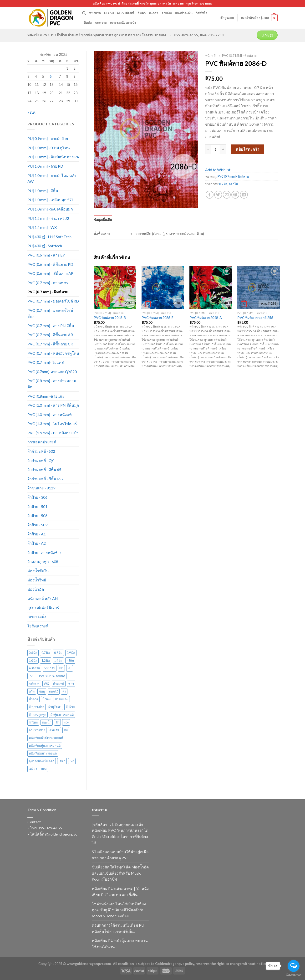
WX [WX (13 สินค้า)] (46, 684)
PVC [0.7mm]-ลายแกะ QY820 (52, 372)
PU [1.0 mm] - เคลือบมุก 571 (51, 200)
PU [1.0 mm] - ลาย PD (45, 166)
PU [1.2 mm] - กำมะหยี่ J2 (48, 218)
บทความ (101, 23)
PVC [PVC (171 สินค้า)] (32, 676)
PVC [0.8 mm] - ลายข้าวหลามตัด (52, 384)
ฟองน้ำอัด (36, 589)
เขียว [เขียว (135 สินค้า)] (62, 761)
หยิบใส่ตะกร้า (248, 149)
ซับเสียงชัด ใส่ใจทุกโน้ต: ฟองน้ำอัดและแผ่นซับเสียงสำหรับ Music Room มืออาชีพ (120, 873)
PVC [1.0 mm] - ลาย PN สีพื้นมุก (53, 405)
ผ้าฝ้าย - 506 (37, 516)
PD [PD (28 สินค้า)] (61, 668)
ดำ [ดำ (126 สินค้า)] (64, 691)
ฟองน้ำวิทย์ (37, 580)
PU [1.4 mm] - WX (42, 227)
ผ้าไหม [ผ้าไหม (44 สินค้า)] (33, 722)
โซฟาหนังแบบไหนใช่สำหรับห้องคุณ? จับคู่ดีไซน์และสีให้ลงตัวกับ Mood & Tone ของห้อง (119, 910)
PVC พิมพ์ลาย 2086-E (158, 318)
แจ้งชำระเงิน (184, 13)
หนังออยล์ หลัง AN (43, 598)
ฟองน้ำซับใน (38, 571)
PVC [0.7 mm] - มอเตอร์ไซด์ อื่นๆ (50, 313)
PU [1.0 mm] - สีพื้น (43, 191)
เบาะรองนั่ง (37, 617)
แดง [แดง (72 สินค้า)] (44, 769)
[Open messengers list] (294, 966)
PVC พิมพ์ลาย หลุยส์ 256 (255, 318)
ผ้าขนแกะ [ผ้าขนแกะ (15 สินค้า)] (62, 699)
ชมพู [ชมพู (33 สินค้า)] (42, 691)
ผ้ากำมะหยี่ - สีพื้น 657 (45, 479)
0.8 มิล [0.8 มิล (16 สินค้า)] (58, 653)
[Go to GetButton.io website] (294, 975)
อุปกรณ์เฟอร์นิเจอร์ (43, 608)
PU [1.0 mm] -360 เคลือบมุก (50, 209)
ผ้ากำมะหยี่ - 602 (41, 451)
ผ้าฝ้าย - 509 (37, 525)
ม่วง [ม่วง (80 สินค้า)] (66, 722)
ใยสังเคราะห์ (38, 626)
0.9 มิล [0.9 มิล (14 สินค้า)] (71, 653)
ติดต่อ (88, 23)
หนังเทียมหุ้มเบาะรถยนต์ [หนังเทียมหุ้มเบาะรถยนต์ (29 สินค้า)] (45, 746)
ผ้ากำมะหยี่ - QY (41, 460)
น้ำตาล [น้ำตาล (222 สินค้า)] (33, 699)
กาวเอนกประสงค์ (42, 442)
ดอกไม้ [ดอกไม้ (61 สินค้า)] (54, 691)
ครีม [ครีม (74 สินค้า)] (32, 691)
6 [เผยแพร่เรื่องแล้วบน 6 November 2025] (51, 76)
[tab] (103, 220)
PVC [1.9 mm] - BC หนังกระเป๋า (53, 433)
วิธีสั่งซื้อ (202, 13)
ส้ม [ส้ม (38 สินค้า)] (66, 730)
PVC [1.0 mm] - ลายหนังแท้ (50, 414)
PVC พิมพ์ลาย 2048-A (206, 318)
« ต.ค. (32, 112)
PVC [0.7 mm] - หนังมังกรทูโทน (53, 353)
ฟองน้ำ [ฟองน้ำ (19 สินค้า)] (47, 722)
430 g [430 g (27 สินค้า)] (70, 661)
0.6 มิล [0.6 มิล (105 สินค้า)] (33, 653)
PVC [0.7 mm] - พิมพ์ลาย (48, 292)
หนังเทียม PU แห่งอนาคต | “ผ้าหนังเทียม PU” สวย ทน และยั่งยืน (120, 891)
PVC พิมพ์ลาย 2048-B (110, 318)
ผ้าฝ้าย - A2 (37, 543)
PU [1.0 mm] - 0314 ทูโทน (49, 148)
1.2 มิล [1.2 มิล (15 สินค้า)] (46, 661)
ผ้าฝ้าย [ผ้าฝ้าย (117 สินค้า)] (70, 707)
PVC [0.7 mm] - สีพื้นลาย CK (50, 344)
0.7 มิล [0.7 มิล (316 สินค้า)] (46, 653)
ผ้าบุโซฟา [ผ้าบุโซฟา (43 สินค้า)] (55, 707)
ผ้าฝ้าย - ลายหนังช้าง (44, 552)
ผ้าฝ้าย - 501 (37, 506)
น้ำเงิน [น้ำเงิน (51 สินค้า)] (47, 699)
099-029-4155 (50, 828)
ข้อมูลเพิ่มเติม (103, 220)
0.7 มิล (223, 184)
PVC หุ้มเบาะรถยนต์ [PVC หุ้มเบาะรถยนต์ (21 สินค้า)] (52, 676)
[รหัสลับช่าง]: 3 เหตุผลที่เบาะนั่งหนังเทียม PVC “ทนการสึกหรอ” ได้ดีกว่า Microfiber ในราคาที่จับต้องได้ (120, 833)
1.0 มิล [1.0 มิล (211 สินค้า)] (33, 661)
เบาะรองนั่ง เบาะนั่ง (123, 23)
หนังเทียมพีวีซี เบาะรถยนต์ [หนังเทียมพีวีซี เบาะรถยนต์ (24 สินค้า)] (46, 738)
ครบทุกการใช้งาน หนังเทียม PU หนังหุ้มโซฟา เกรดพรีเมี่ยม (118, 928)
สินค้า (142, 13)
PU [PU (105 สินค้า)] (70, 668)
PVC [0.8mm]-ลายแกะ (46, 396)
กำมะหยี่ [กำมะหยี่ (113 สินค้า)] (59, 684)
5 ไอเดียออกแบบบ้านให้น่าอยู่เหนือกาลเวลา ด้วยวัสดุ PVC (120, 855)
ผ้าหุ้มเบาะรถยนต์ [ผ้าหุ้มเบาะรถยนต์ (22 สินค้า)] (62, 715)
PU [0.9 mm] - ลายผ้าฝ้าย (48, 138)
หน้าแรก (95, 13)
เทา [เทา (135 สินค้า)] (72, 761)
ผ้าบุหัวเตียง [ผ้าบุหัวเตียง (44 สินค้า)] (36, 707)
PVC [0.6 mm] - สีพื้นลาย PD (50, 264)
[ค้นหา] (84, 13)
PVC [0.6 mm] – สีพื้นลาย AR (50, 273)
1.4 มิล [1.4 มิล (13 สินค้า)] (58, 661)
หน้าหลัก (211, 56)
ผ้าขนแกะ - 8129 (41, 488)
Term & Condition (42, 810)
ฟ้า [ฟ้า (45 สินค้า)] (57, 722)
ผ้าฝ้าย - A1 (37, 534)
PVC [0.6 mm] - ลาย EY (46, 255)
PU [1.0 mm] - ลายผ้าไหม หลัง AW (52, 178)
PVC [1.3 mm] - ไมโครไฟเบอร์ (52, 423)
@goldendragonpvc (61, 834)
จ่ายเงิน (167, 13)
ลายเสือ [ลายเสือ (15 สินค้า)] (54, 730)
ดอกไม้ (233, 184)
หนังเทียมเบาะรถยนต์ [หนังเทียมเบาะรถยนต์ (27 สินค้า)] (43, 753)
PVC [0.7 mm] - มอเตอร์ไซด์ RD (53, 301)
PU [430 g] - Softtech (45, 246)
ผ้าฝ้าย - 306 (37, 497)
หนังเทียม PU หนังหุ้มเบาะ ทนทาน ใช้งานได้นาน (120, 943)
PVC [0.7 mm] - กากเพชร (48, 283)
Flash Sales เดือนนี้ (119, 13)
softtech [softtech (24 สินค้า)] (34, 684)
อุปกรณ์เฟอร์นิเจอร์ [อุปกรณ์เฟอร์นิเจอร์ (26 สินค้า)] (42, 761)
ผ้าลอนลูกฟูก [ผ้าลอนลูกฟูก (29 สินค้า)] (38, 715)
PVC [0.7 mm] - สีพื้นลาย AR (50, 335)
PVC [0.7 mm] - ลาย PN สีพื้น (51, 326)
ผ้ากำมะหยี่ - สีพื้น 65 (44, 469)
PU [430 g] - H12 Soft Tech (49, 237)
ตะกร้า (153, 13)
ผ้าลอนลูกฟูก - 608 (43, 562)
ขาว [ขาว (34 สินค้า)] (71, 684)
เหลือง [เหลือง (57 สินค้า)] (33, 769)
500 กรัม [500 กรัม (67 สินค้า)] (50, 668)
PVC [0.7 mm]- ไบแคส (46, 362)
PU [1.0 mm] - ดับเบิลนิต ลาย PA (53, 157)
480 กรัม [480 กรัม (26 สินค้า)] (34, 668)
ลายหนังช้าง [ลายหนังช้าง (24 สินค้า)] (37, 730)
